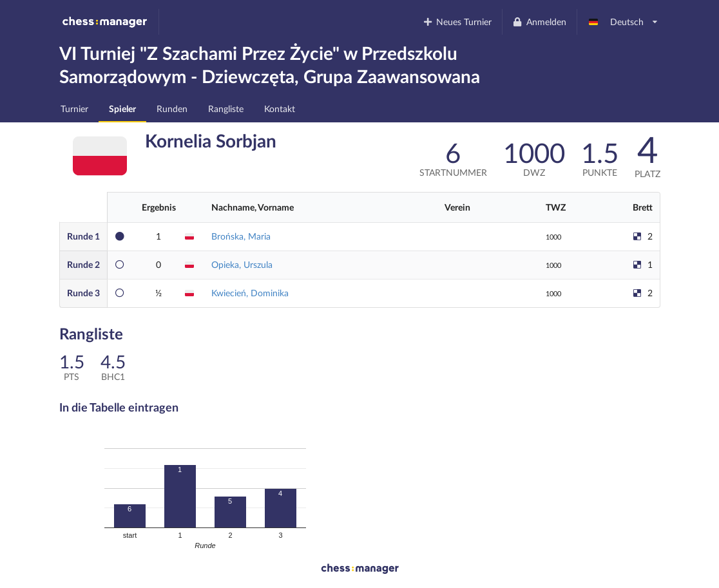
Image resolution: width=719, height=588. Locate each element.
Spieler (122, 109)
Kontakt (280, 109)
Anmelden (539, 22)
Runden (172, 109)
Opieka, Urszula (242, 264)
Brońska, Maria (241, 236)
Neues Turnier (457, 22)
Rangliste (226, 109)
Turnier (74, 109)
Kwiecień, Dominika (250, 293)
